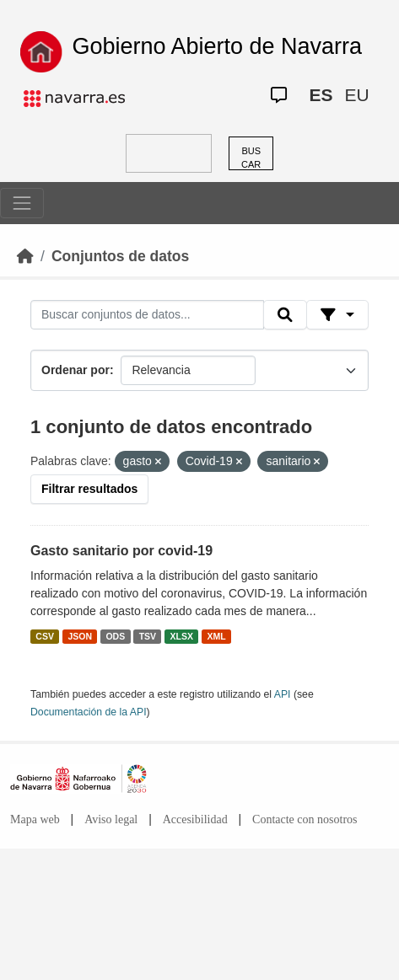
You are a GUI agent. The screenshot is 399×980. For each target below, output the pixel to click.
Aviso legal (111, 819)
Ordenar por (75, 370)
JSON (80, 636)
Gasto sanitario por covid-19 (121, 551)
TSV (148, 636)
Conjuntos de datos (120, 256)
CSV (45, 636)
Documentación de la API (89, 712)
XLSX (182, 636)
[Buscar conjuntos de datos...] (147, 315)
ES (321, 95)
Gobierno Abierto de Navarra (217, 46)
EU (356, 95)
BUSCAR (251, 158)
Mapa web (35, 819)
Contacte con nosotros (305, 819)
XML (217, 636)
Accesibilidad (195, 819)
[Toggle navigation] (22, 203)
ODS (115, 636)
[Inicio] (25, 256)
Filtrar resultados (89, 489)
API (283, 694)
